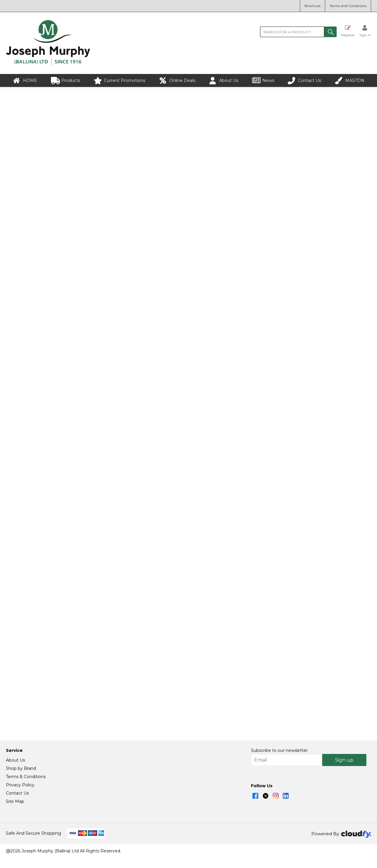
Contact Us (304, 81)
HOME (25, 81)
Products (66, 81)
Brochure (312, 6)
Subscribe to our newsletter (279, 761)
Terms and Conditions (348, 6)
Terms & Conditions (26, 787)
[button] (330, 32)
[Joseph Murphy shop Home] (48, 64)
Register (348, 31)
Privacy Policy (20, 795)
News (263, 81)
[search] (292, 32)
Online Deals (177, 81)
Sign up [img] (344, 770)
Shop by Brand (21, 779)
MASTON (350, 81)
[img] (255, 806)
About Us (224, 81)
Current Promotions (119, 81)
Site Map (15, 812)
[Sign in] (365, 31)
